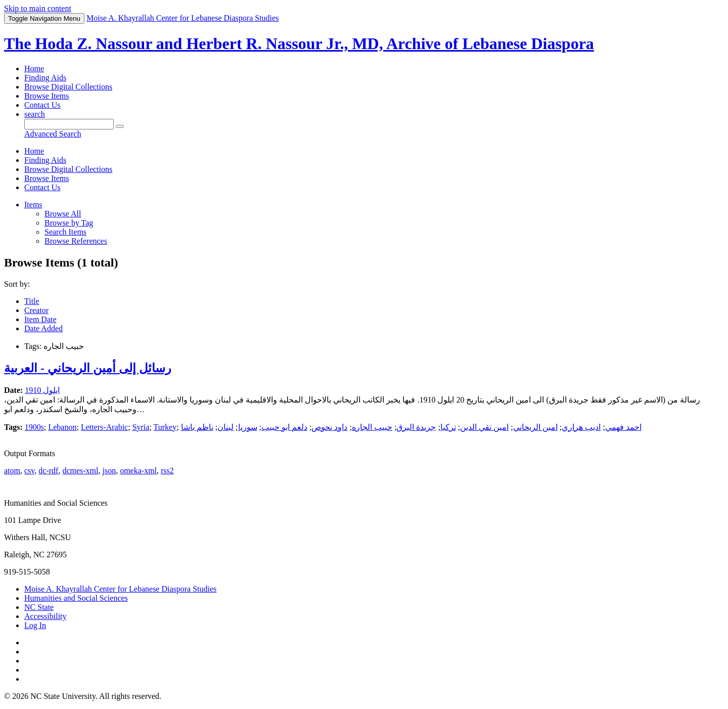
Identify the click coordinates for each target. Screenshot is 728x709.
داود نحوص (329, 427)
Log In (35, 625)
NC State (39, 607)
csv (29, 471)
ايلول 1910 (42, 390)
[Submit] (120, 126)
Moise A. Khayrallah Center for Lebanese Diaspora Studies (120, 589)
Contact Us (42, 105)
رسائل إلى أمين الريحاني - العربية (88, 368)
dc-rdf (48, 471)
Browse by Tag (69, 223)
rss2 (167, 471)
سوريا (248, 427)
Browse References (76, 241)
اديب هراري (581, 427)
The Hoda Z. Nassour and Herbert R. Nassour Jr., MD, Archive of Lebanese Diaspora (299, 43)
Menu (44, 18)
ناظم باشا (197, 427)
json (109, 471)
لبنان (225, 427)
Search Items (65, 232)
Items (33, 205)
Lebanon (62, 427)
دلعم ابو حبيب (284, 427)
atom (12, 471)
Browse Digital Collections (68, 87)
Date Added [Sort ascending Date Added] (43, 328)
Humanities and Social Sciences (76, 598)
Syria (141, 427)
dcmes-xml (80, 471)
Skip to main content (38, 8)
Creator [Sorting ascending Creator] (36, 310)
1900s (34, 427)
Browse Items (47, 96)
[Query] (69, 124)
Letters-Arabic (104, 427)
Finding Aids (45, 78)
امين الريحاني (535, 427)
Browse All (63, 214)
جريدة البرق (416, 427)
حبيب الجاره (372, 427)
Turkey (165, 427)
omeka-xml (138, 471)
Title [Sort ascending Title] (32, 301)
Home (34, 69)
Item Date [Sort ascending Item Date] (40, 319)
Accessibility (45, 616)
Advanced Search (53, 134)
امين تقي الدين (484, 427)
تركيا (448, 427)
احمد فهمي (623, 427)
